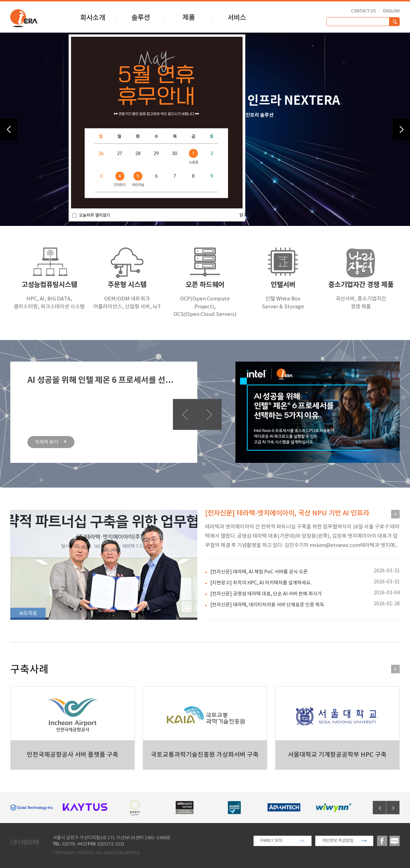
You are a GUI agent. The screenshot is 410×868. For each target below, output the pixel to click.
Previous (9, 129)
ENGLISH (391, 11)
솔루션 (141, 18)
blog (395, 841)
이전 (185, 414)
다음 (209, 414)
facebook (382, 841)
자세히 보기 (51, 442)
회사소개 (93, 18)
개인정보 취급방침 (338, 841)
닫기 (244, 215)
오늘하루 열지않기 (94, 215)
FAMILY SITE (272, 841)
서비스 (237, 18)
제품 (189, 18)
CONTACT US (363, 11)
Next (401, 129)
